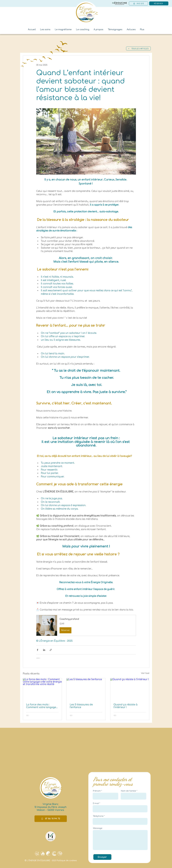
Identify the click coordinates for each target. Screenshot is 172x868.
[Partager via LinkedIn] (44, 650)
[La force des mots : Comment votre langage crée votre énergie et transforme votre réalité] (42, 689)
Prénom (97, 791)
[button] (115, 29)
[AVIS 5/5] (138, 3)
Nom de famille (128, 791)
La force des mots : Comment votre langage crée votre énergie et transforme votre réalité (41, 706)
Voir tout (145, 673)
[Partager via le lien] (51, 650)
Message (98, 828)
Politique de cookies (67, 860)
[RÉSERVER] (159, 3)
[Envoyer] (102, 857)
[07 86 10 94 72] (51, 819)
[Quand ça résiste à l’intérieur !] (130, 689)
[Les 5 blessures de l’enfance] (86, 689)
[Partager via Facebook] (38, 650)
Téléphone (98, 816)
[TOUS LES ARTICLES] (138, 49)
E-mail (96, 803)
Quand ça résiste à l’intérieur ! (125, 706)
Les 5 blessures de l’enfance (81, 706)
